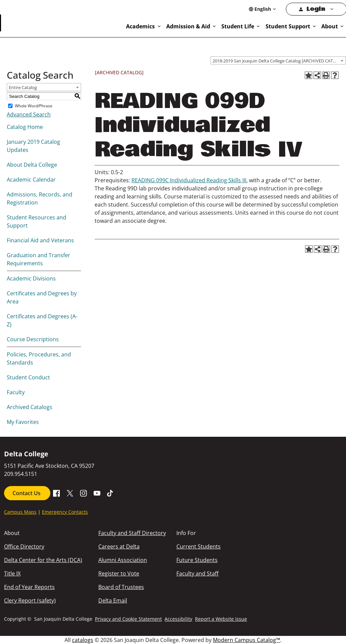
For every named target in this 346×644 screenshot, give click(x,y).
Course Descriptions (33, 339)
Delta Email (113, 600)
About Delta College (32, 165)
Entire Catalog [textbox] (23, 87)
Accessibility (178, 619)
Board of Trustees (121, 587)
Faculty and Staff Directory (132, 533)
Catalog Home (25, 127)
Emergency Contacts (65, 512)
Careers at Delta (119, 546)
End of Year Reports (29, 587)
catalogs (83, 640)
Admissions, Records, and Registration (40, 198)
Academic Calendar (31, 180)
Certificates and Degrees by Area (42, 297)
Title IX (12, 573)
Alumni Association (123, 560)
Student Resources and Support (36, 221)
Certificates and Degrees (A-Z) (42, 320)
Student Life (238, 26)
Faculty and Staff (197, 573)
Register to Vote (119, 573)
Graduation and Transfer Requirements (39, 259)
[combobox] (278, 60)
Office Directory (24, 546)
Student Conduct (28, 377)
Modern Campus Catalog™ (246, 640)
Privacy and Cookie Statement (128, 619)
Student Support (288, 26)
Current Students (199, 546)
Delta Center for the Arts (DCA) (43, 560)
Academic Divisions (31, 278)
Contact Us (27, 493)
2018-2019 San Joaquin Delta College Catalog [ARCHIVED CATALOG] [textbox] (279, 61)
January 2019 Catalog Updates (33, 146)
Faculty (16, 392)
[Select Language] (263, 9)
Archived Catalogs (30, 407)
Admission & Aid (188, 26)
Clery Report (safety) (30, 600)
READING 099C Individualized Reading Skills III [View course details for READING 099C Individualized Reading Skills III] (189, 180)
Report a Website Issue (221, 619)
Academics (140, 26)
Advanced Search (29, 114)
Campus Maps (20, 512)
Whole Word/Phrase (34, 106)
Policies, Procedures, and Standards (39, 358)
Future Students (197, 560)
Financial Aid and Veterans (40, 240)
